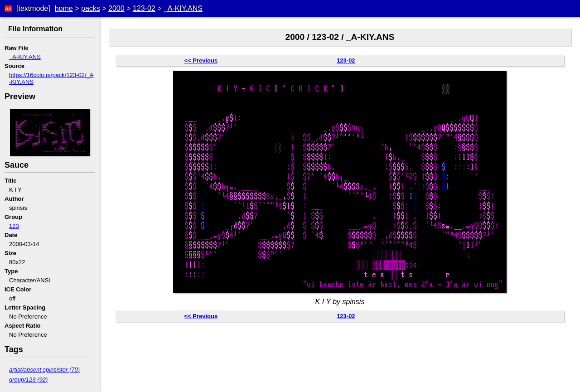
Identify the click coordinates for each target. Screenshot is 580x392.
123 (14, 226)
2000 (116, 8)
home (64, 8)
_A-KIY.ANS (183, 8)
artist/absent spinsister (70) (44, 370)
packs (91, 8)
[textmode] (33, 8)
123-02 (144, 8)
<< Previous (201, 60)
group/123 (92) (28, 380)
